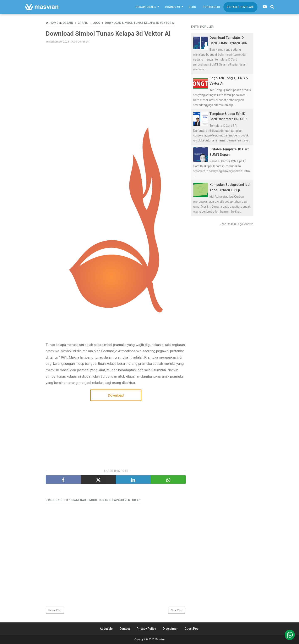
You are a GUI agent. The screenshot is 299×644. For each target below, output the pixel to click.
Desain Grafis (146, 7)
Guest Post (192, 629)
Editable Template (240, 7)
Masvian (160, 639)
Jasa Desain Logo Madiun (237, 224)
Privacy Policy (146, 629)
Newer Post (55, 610)
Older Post (176, 610)
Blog (192, 7)
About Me (106, 629)
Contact (125, 629)
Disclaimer (170, 629)
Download (173, 7)
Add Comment (81, 42)
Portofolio (211, 7)
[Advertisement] (116, 77)
